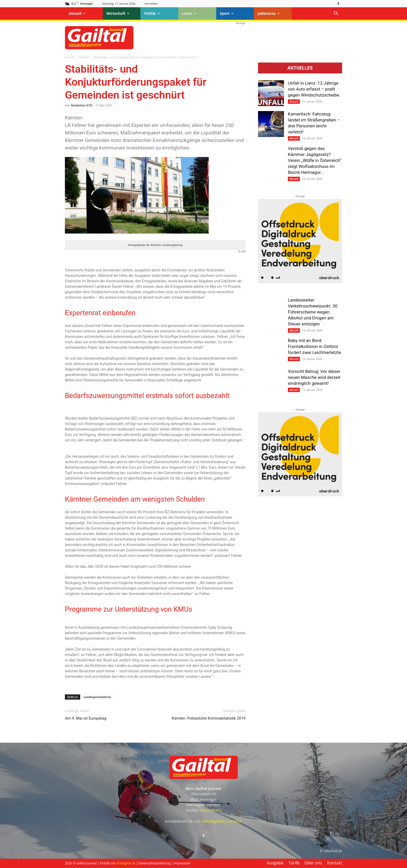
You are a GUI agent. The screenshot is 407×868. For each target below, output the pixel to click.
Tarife (294, 863)
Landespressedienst (97, 697)
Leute (189, 13)
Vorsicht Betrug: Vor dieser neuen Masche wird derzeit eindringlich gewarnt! (314, 377)
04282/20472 (211, 810)
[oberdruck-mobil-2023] (300, 282)
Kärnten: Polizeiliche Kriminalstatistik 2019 (209, 718)
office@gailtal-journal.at (222, 821)
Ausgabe (275, 863)
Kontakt (335, 863)
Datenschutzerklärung (155, 863)
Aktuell (77, 13)
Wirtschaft (118, 13)
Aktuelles (300, 68)
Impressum (182, 863)
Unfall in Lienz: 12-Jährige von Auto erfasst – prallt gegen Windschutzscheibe (314, 89)
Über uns (313, 863)
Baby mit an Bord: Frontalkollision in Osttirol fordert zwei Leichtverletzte (314, 346)
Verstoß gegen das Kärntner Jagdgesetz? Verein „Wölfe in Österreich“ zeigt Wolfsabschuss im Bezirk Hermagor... (315, 160)
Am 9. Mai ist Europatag (86, 718)
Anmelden (151, 4)
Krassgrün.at (126, 863)
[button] (336, 14)
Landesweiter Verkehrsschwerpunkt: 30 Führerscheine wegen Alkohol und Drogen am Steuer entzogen (313, 312)
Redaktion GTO (82, 105)
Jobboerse (269, 13)
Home (69, 57)
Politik (152, 13)
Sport (227, 13)
